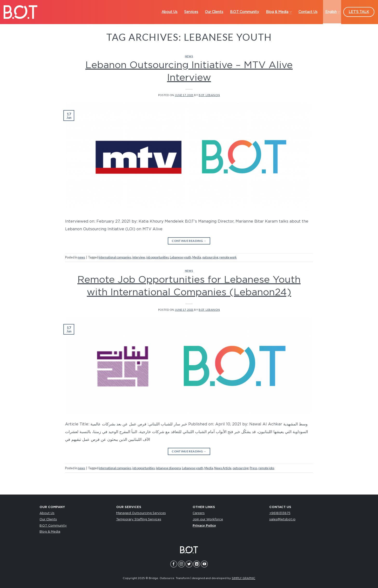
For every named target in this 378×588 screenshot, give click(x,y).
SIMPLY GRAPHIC (243, 578)
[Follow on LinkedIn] (197, 564)
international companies (115, 257)
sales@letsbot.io (282, 519)
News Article (223, 468)
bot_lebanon (209, 95)
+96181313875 (280, 513)
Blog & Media (50, 532)
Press (253, 468)
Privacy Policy (204, 526)
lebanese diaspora (168, 468)
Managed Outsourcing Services (141, 513)
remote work (228, 257)
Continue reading (189, 241)
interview (139, 257)
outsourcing (210, 257)
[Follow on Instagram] (181, 564)
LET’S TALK (359, 12)
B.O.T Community (53, 526)
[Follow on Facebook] (174, 564)
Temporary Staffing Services (139, 519)
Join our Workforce (208, 519)
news (189, 56)
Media (197, 257)
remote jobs (266, 468)
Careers (199, 513)
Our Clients (48, 519)
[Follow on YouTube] (204, 564)
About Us (47, 513)
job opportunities (158, 257)
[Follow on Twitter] (189, 564)
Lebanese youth (181, 257)
